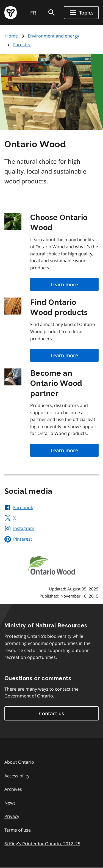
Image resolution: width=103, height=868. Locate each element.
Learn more (64, 284)
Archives (13, 789)
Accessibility (17, 776)
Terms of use (18, 830)
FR (33, 13)
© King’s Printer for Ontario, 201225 (42, 844)
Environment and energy (53, 36)
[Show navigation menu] (81, 13)
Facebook (19, 507)
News (10, 803)
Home (12, 36)
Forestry (22, 45)
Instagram (19, 528)
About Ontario (19, 762)
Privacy (12, 816)
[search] (52, 13)
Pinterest (18, 539)
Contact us (51, 713)
